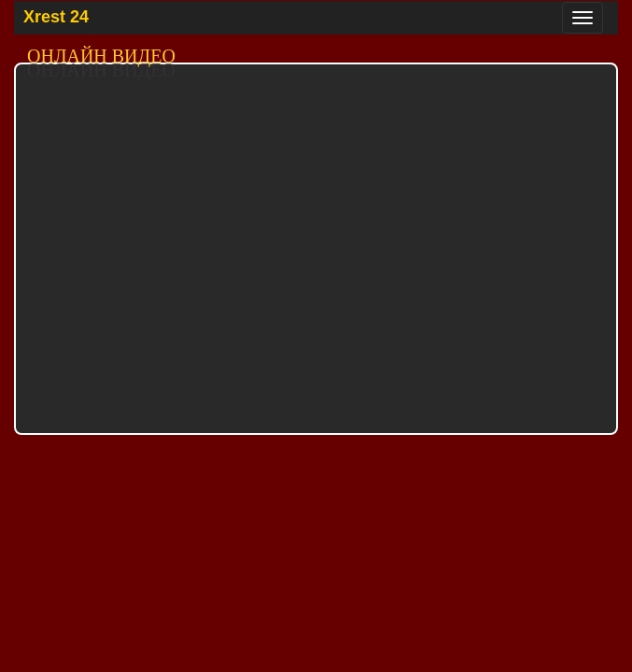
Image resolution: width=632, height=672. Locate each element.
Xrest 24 (56, 17)
